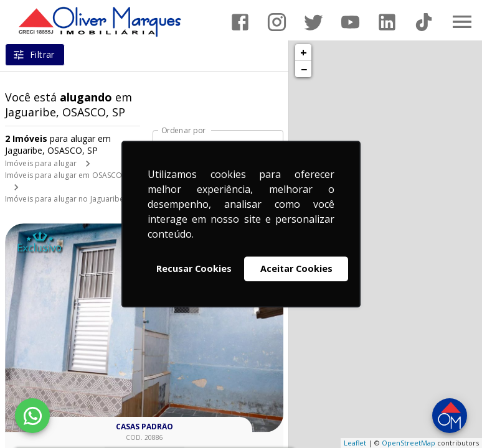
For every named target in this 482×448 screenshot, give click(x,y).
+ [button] (304, 52)
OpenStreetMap (409, 443)
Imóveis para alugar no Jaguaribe (65, 199)
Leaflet (355, 443)
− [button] (304, 69)
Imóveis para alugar (41, 163)
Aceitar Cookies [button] (296, 268)
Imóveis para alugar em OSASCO (64, 175)
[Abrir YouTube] (350, 22)
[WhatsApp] (32, 416)
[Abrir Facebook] (240, 22)
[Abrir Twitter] (314, 22)
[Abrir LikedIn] (387, 22)
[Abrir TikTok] (424, 22)
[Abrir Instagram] (277, 22)
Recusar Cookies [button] (194, 268)
